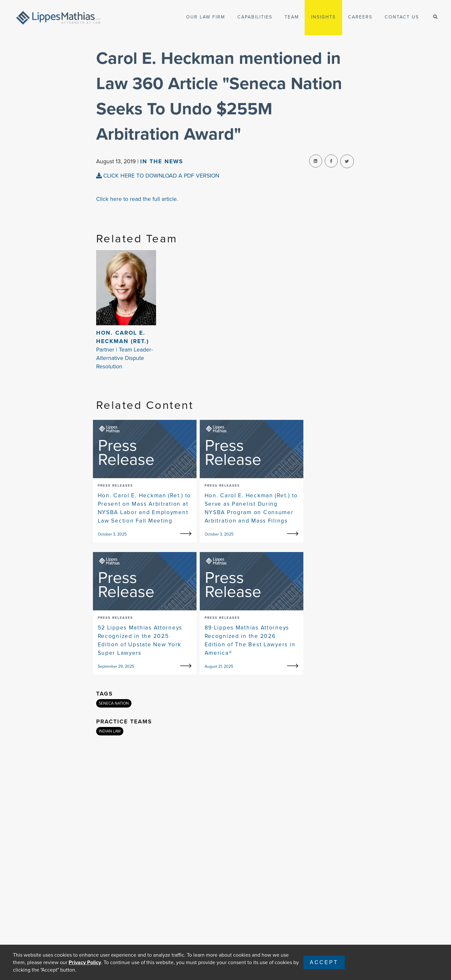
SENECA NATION (114, 703)
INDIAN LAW (110, 731)
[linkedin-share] (316, 161)
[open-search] (435, 17)
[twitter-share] (347, 161)
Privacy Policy (85, 962)
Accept (324, 962)
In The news (162, 161)
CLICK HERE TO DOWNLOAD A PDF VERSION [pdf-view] (158, 176)
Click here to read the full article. (137, 199)
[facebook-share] (331, 161)
